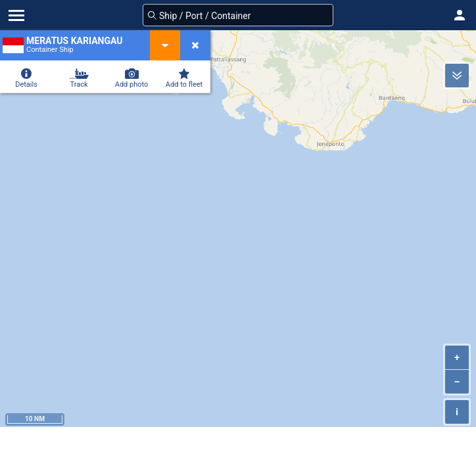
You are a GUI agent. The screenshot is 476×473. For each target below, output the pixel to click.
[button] (460, 15)
